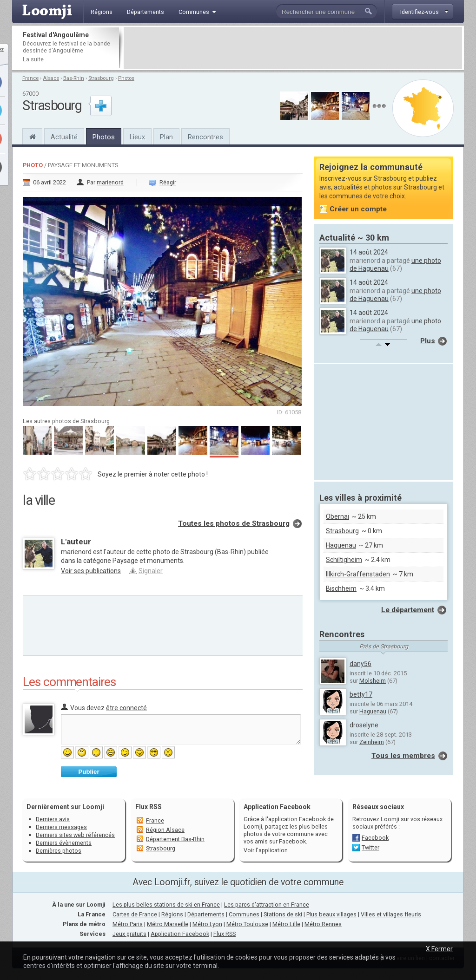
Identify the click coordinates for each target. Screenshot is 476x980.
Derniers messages (61, 827)
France (30, 78)
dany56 (360, 664)
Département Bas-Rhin (175, 839)
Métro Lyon (207, 924)
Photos (126, 78)
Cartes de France (135, 914)
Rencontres (205, 137)
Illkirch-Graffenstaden (358, 574)
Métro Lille (286, 924)
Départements (206, 914)
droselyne (364, 725)
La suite (33, 59)
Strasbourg (101, 78)
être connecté (126, 708)
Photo (33, 165)
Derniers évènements (64, 843)
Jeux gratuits (129, 934)
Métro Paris (128, 924)
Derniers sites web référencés (75, 835)
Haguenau (341, 545)
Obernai (337, 516)
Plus (428, 341)
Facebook (375, 838)
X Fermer (439, 949)
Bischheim (341, 588)
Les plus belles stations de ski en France (166, 905)
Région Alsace (165, 830)
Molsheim (373, 681)
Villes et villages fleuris (391, 914)
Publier (89, 772)
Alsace (51, 78)
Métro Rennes (323, 924)
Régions (172, 914)
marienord (110, 182)
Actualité (64, 137)
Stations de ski (283, 914)
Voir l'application (266, 850)
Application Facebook (180, 934)
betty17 (361, 694)
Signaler (151, 571)
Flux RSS (149, 807)
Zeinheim (372, 742)
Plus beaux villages (331, 914)
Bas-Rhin (74, 78)
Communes (244, 914)
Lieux (137, 137)
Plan (166, 137)
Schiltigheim (344, 560)
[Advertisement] (293, 48)
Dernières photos (59, 851)
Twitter (370, 847)
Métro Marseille (168, 924)
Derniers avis (53, 819)
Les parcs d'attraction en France (267, 905)
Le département (408, 610)
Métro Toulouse (247, 924)
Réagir (168, 182)
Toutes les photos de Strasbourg (234, 523)
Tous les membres (403, 756)
